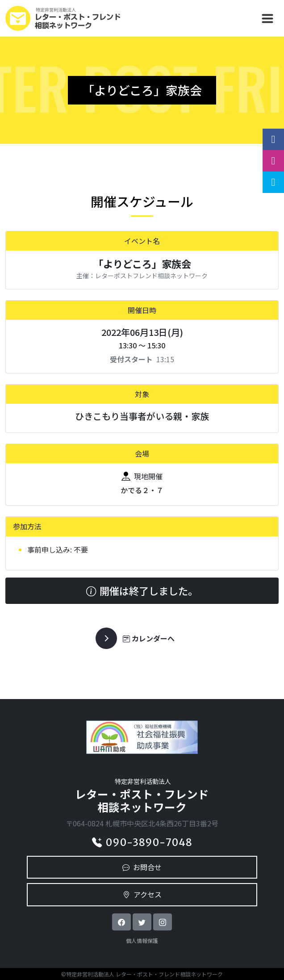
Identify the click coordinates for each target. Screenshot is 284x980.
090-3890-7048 (142, 842)
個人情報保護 (142, 940)
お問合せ (142, 867)
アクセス (142, 894)
